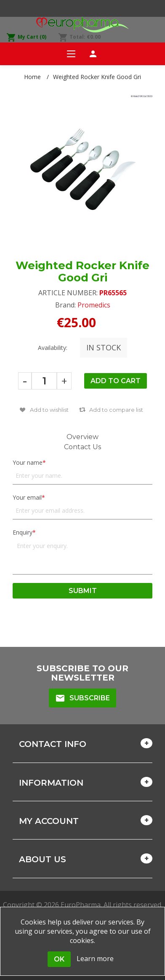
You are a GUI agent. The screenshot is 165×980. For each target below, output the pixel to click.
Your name (28, 462)
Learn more (95, 959)
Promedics (94, 305)
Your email (27, 497)
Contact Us (82, 447)
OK (59, 959)
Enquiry (23, 532)
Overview (82, 437)
